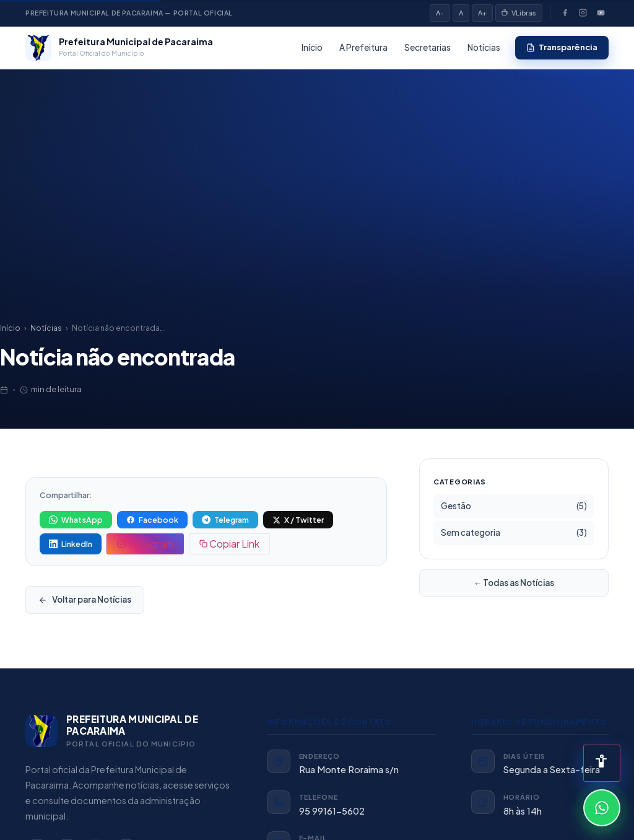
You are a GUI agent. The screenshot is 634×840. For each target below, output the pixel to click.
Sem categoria (514, 533)
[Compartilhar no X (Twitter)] (298, 520)
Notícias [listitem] (484, 47)
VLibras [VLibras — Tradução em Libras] (519, 13)
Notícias (46, 328)
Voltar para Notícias (85, 599)
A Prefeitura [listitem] (363, 47)
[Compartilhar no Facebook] (152, 520)
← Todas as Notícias (514, 583)
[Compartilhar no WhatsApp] (76, 520)
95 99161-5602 (332, 811)
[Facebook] (565, 13)
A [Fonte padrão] (461, 13)
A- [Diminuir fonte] (440, 13)
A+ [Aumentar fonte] (482, 13)
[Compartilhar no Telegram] (225, 520)
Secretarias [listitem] (428, 47)
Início (10, 328)
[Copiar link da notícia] (229, 544)
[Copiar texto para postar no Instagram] (145, 544)
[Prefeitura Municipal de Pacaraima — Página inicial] (119, 48)
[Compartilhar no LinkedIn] (71, 544)
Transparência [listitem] (562, 47)
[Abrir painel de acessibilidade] (602, 763)
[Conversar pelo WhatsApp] (602, 808)
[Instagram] (583, 13)
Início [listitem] (312, 47)
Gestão (514, 506)
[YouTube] (601, 13)
